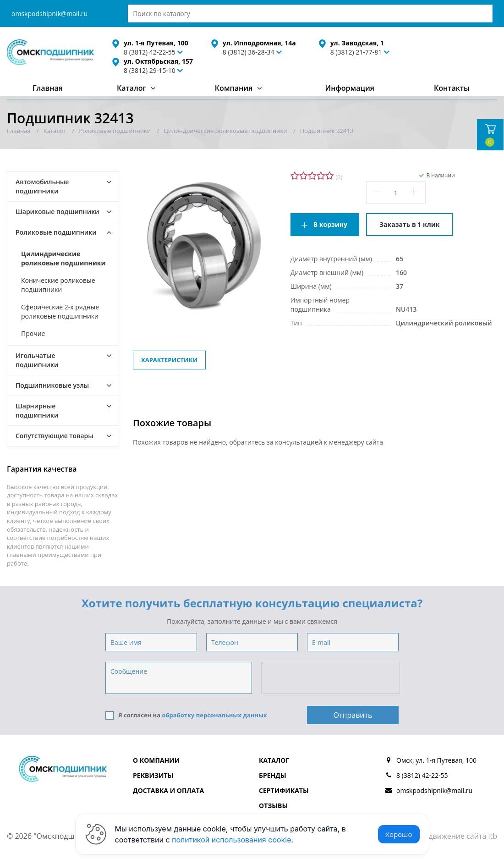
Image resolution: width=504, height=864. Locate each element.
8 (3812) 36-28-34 (249, 52)
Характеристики (169, 360)
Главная (48, 88)
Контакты (452, 88)
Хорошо (399, 834)
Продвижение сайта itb (456, 836)
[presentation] (331, 678)
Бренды (273, 775)
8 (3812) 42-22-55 (422, 775)
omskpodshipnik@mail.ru (49, 14)
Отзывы (273, 806)
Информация (350, 88)
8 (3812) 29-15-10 (150, 70)
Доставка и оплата (168, 790)
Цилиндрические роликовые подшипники (63, 258)
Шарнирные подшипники (37, 410)
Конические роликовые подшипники (58, 285)
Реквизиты (153, 775)
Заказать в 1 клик (409, 224)
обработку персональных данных (214, 715)
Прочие (33, 333)
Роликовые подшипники (56, 232)
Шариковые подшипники (58, 212)
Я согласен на (186, 715)
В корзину (330, 224)
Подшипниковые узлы (52, 385)
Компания (234, 88)
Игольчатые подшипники (37, 360)
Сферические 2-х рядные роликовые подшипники (60, 311)
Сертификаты (284, 790)
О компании (156, 760)
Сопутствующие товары (55, 436)
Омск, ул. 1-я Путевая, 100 (436, 760)
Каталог (131, 88)
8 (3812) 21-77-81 (356, 52)
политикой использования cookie (232, 840)
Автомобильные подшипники (42, 186)
